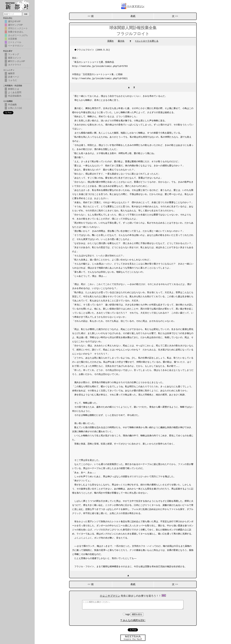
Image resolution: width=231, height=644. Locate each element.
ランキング (14, 54)
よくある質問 (15, 92)
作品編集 (12, 104)
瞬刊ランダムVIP (16, 61)
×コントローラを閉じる (147, 41)
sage (127, 614)
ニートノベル (15, 42)
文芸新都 (12, 39)
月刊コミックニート (18, 28)
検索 (26, 14)
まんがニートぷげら (18, 35)
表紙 (133, 16)
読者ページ (14, 77)
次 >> (175, 16)
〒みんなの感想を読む (133, 620)
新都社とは (14, 89)
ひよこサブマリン (110, 596)
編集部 (11, 73)
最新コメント (15, 58)
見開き (111, 41)
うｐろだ (12, 80)
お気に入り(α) (15, 108)
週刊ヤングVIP (15, 25)
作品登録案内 (15, 96)
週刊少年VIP (14, 21)
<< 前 (91, 16)
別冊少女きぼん (16, 32)
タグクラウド (15, 65)
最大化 (121, 41)
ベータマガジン (136, 6)
